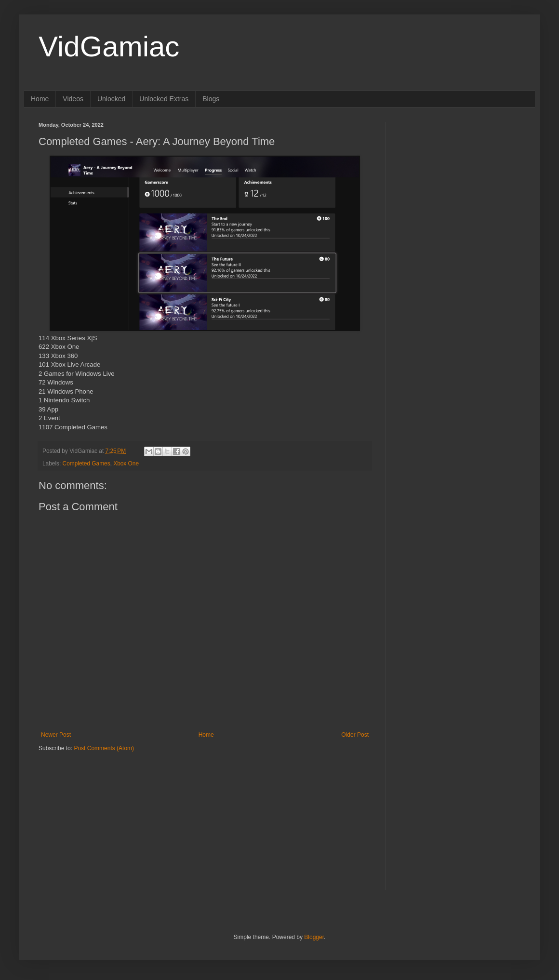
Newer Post (56, 735)
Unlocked (111, 99)
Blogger (314, 937)
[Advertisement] (99, 813)
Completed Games (87, 464)
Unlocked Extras (164, 99)
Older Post (355, 735)
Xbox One (126, 464)
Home (40, 99)
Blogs (211, 99)
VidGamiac (109, 46)
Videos (73, 99)
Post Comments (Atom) (104, 748)
